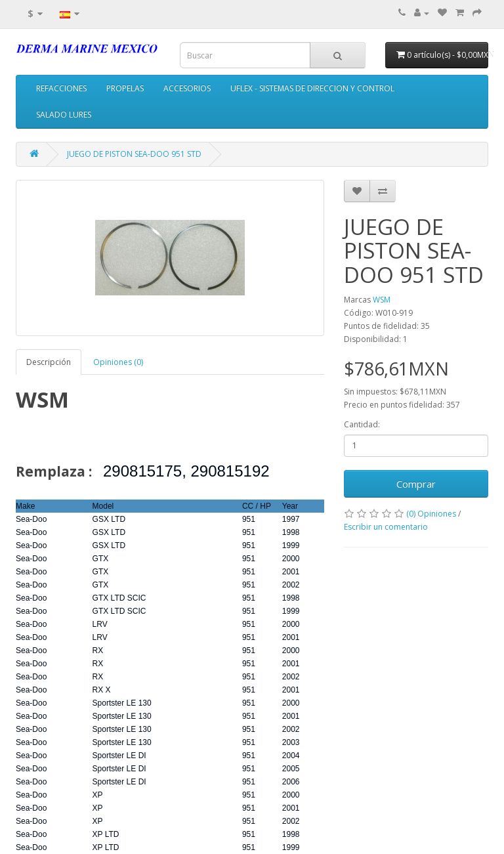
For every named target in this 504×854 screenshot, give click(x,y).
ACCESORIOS (187, 88)
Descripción (49, 362)
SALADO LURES (64, 115)
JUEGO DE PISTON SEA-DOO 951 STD (134, 154)
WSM (382, 300)
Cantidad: (362, 424)
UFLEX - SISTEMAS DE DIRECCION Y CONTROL (312, 88)
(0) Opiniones (431, 514)
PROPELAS (125, 88)
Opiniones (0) (118, 362)
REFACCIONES (61, 88)
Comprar (416, 484)
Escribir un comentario (386, 527)
